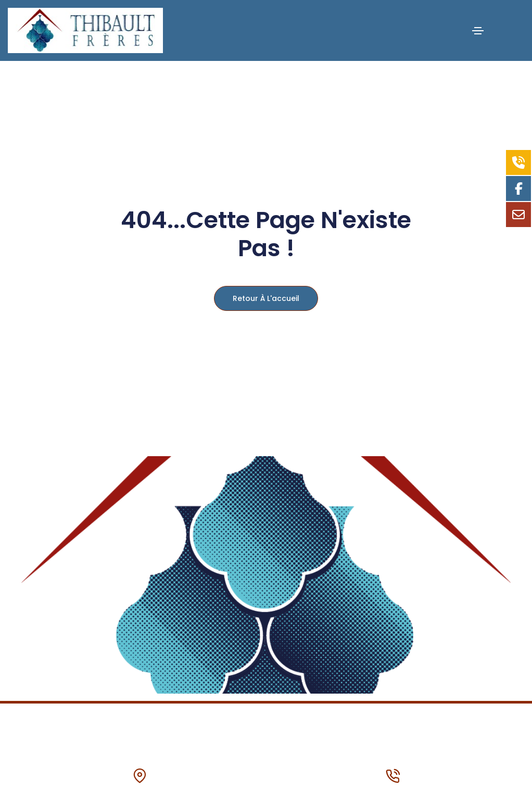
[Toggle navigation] (478, 31)
